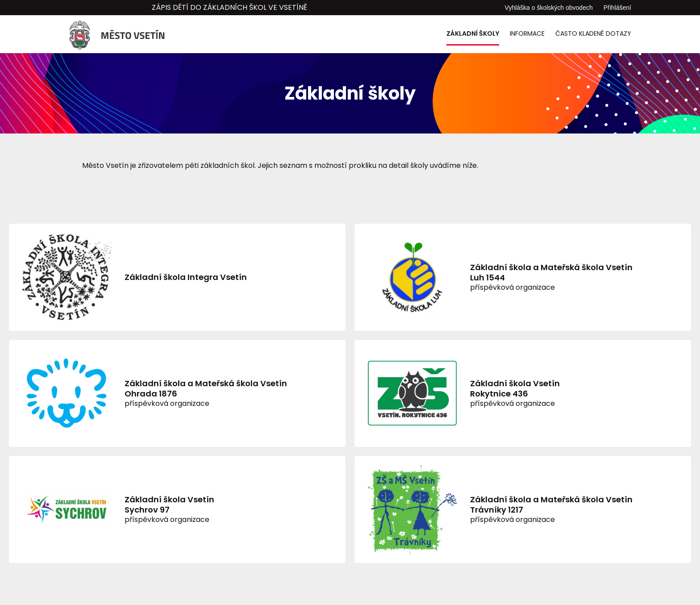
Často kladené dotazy (593, 33)
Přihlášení (617, 8)
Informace (527, 33)
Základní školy (473, 33)
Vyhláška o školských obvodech (549, 8)
